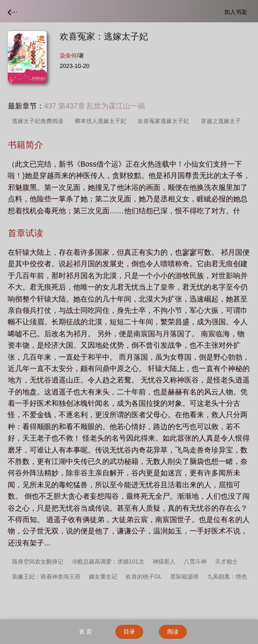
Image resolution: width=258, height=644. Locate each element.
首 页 (85, 632)
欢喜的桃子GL (144, 577)
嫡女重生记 (103, 577)
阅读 (173, 632)
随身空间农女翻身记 (38, 561)
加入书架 (237, 12)
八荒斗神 (195, 561)
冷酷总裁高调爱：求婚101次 (108, 561)
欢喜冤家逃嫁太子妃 (165, 121)
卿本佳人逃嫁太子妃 (102, 121)
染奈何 (68, 56)
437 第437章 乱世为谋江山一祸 (95, 106)
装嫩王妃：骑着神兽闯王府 (46, 577)
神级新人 (164, 561)
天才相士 (226, 561)
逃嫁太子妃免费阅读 (39, 121)
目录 (129, 632)
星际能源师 (185, 577)
